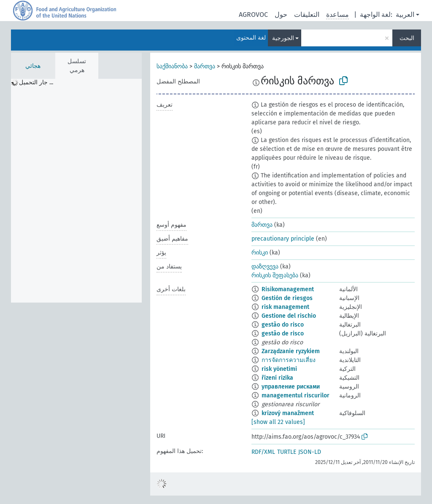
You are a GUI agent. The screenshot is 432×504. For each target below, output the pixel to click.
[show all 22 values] (278, 422)
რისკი (260, 253)
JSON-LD (310, 452)
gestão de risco (283, 334)
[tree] (76, 191)
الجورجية (283, 38)
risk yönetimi (279, 369)
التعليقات (307, 15)
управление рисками (291, 387)
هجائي (33, 66)
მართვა (205, 66)
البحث (407, 38)
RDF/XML (263, 452)
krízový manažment (288, 413)
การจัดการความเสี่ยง (289, 360)
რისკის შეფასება (275, 275)
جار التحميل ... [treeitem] (36, 82)
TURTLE (287, 452)
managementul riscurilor (296, 395)
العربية (405, 15)
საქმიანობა (172, 66)
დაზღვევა (265, 267)
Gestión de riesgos (287, 298)
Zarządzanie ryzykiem (291, 351)
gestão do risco (283, 325)
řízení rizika (277, 378)
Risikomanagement (288, 289)
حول (281, 15)
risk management (285, 307)
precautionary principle (283, 239)
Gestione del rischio (289, 316)
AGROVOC (253, 15)
